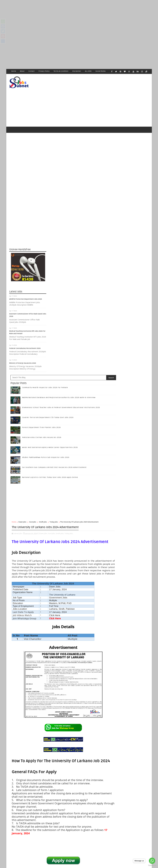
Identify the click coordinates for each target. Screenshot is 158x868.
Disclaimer (77, 71)
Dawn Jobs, (81, 327)
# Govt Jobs (71, 734)
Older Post (104, 808)
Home (14, 71)
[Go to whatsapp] (152, 861)
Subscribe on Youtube (131, 379)
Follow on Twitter (131, 364)
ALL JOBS (88, 71)
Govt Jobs (70, 308)
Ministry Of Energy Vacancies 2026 (23, 354)
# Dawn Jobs (59, 734)
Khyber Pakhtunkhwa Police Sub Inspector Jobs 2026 (83, 243)
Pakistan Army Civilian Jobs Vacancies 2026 (79, 223)
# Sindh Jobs (82, 734)
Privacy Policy (44, 71)
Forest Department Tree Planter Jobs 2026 (79, 213)
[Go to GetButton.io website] (152, 865)
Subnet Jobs (29, 822)
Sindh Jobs (80, 308)
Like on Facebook (131, 358)
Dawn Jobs (60, 308)
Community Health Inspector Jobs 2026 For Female (82, 173)
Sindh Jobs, (97, 327)
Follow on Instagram (131, 374)
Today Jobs (91, 308)
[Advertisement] (74, 17)
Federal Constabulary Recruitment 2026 (25, 339)
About (22, 71)
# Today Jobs (94, 734)
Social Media (101, 71)
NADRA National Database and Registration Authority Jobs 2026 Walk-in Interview (136, 407)
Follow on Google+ (131, 369)
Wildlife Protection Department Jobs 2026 (26, 290)
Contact (32, 71)
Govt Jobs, (89, 327)
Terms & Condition (61, 71)
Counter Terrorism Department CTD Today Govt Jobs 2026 (136, 429)
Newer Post (54, 808)
